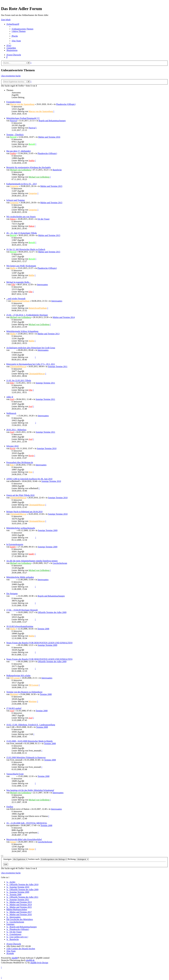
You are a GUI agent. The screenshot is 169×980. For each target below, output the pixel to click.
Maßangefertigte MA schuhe (18, 676)
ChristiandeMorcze (18, 366)
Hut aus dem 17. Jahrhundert (18, 151)
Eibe (13, 285)
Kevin (13, 448)
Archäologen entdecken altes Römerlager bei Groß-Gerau (31, 348)
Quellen (10, 807)
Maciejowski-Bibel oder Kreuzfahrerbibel (24, 839)
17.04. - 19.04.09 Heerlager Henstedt (22, 610)
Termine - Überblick (15, 135)
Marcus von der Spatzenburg (22, 104)
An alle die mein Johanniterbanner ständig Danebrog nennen (32, 561)
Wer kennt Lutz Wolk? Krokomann (21, 266)
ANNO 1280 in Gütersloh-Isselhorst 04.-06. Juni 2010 (29, 479)
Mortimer (14, 694)
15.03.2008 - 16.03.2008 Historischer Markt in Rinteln (29, 741)
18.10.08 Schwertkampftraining (20, 626)
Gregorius (14, 186)
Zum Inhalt (6, 20)
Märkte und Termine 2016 (49, 137)
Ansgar (13, 842)
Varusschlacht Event (15, 774)
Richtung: (78, 859)
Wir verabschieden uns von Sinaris (21, 217)
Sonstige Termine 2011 (58, 366)
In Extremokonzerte (15, 544)
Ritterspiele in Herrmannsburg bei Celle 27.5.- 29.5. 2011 (31, 364)
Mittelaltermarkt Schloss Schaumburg (22, 331)
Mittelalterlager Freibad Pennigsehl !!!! (23, 118)
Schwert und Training (16, 200)
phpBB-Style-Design (39, 963)
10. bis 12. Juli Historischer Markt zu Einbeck (26, 249)
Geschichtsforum (60, 563)
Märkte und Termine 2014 (64, 317)
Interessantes (42, 285)
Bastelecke (57, 170)
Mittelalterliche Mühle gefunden (20, 577)
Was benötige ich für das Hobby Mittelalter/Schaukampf (30, 790)
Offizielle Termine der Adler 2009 (52, 612)
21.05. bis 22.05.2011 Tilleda (19, 380)
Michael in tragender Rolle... (18, 282)
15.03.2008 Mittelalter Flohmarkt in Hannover (26, 757)
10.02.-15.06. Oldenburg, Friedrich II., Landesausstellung (31, 725)
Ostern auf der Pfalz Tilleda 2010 (20, 495)
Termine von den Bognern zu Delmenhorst (24, 692)
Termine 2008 (43, 629)
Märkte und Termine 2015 (51, 186)
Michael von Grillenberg (20, 170)
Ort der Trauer (44, 219)
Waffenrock (11, 413)
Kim (12, 465)
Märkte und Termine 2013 (49, 334)
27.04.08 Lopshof (14, 708)
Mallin (13, 268)
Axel (12, 399)
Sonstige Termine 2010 (47, 448)
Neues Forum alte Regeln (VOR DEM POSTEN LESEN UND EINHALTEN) (39, 643)
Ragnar (13, 416)
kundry (13, 547)
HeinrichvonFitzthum (20, 301)
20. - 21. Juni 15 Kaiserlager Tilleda (22, 233)
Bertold (13, 137)
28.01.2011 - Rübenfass (16, 430)
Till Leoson (15, 678)
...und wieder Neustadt (16, 299)
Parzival (13, 121)
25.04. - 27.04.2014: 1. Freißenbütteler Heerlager (27, 315)
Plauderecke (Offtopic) (66, 104)
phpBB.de (30, 960)
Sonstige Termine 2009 (48, 530)
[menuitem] (22, 29)
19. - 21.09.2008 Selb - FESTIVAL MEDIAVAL (27, 823)
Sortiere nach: (48, 859)
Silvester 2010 (12, 446)
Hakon (13, 219)
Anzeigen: (15, 859)
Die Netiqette (12, 594)
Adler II (10, 397)
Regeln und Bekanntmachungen (52, 121)
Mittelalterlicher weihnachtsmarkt (21, 528)
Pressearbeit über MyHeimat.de (20, 462)
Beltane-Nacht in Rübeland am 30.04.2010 (24, 512)
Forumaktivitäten (14, 102)
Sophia (13, 153)
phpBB (15, 958)
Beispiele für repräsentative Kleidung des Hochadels (29, 167)
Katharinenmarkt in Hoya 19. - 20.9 (21, 184)
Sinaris (13, 350)
